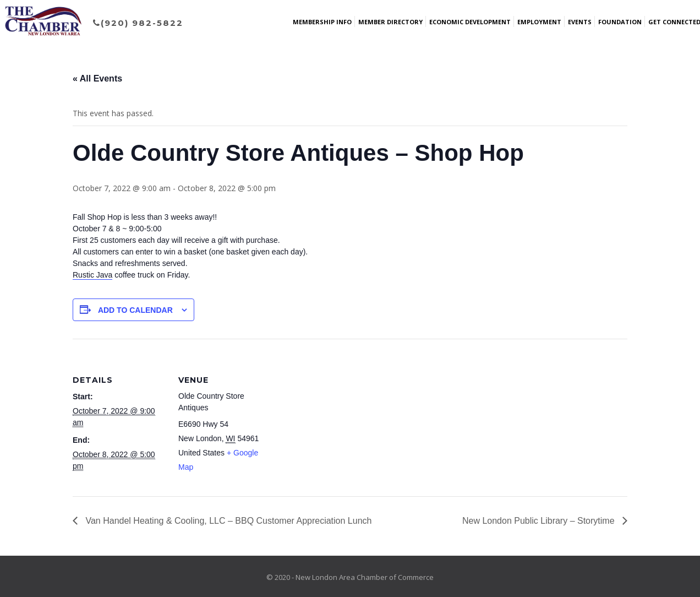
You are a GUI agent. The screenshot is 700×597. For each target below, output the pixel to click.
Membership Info (322, 22)
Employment (539, 22)
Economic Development (470, 22)
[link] (92, 275)
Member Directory (390, 22)
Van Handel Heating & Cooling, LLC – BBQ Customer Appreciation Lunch (227, 521)
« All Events (97, 78)
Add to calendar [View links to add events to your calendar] (135, 310)
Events (580, 22)
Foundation (620, 22)
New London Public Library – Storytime (540, 521)
